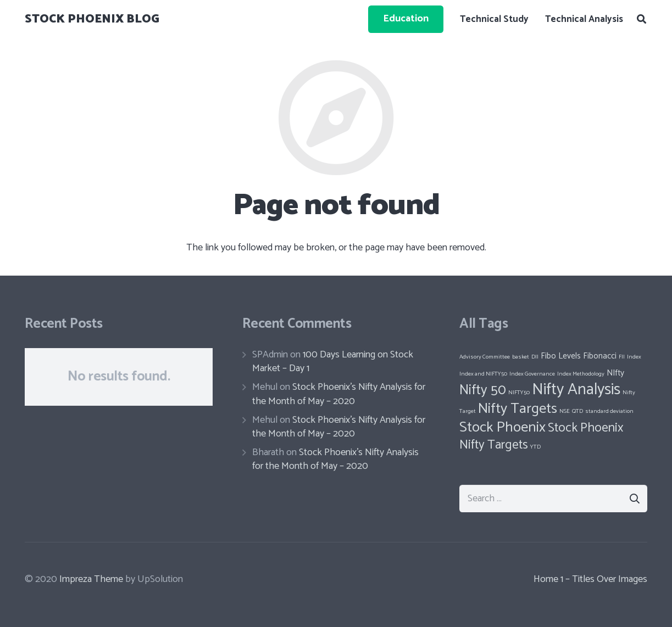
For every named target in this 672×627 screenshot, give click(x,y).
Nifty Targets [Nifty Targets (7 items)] (518, 409)
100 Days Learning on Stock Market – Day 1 (333, 362)
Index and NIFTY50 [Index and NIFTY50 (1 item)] (483, 374)
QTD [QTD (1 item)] (577, 411)
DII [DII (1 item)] (535, 357)
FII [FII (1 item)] (622, 357)
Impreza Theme (91, 579)
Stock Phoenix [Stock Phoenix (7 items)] (502, 427)
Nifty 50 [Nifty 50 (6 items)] (483, 390)
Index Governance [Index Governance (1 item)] (532, 374)
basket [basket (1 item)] (521, 357)
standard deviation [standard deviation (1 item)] (609, 411)
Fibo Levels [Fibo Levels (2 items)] (561, 356)
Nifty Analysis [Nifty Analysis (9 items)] (576, 390)
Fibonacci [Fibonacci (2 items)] (600, 356)
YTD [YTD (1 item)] (535, 447)
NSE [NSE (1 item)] (565, 411)
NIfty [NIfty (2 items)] (615, 373)
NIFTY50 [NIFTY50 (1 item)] (519, 393)
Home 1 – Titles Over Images (590, 579)
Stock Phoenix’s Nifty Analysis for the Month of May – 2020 (339, 394)
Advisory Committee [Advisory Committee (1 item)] (485, 357)
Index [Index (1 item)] (634, 357)
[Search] (642, 19)
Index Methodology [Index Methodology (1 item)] (581, 374)
